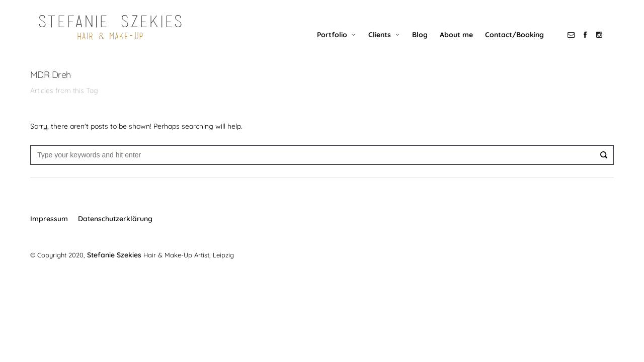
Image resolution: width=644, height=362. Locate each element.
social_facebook (593, 44)
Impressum (49, 228)
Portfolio (340, 44)
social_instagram (607, 44)
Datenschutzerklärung (115, 228)
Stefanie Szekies (113, 264)
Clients (387, 44)
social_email (579, 44)
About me (464, 44)
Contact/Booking (522, 44)
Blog (427, 44)
